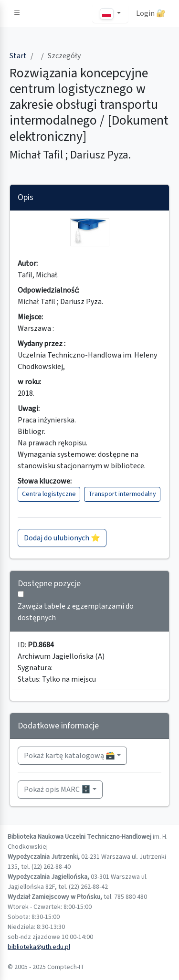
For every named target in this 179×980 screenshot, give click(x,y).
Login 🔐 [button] (151, 13)
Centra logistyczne (49, 494)
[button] (17, 13)
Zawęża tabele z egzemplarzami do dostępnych (76, 612)
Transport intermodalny (122, 494)
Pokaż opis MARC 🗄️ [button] (57, 790)
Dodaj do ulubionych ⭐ (62, 538)
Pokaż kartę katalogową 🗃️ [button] (69, 756)
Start (18, 56)
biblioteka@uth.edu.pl (39, 947)
